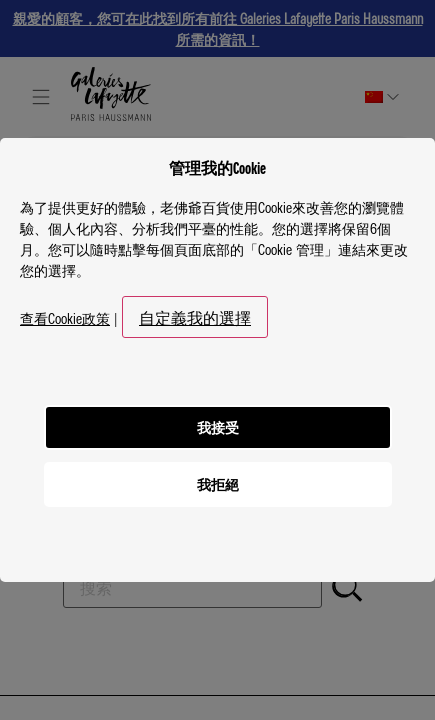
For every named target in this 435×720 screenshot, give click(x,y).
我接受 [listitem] (218, 427)
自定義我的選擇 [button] (195, 317)
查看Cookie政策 (65, 318)
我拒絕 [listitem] (218, 484)
